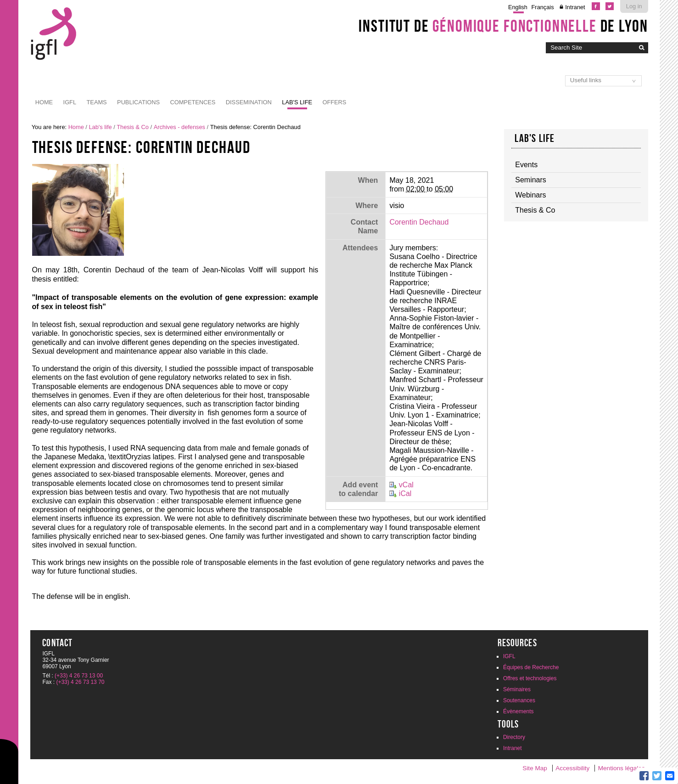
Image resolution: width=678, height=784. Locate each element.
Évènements (518, 711)
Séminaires (517, 689)
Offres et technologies (530, 678)
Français (543, 7)
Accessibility (572, 768)
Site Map (535, 768)
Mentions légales (622, 768)
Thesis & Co (133, 127)
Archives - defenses (179, 127)
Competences (193, 102)
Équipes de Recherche (531, 667)
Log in (634, 6)
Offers (335, 102)
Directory (514, 737)
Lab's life (297, 102)
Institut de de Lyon (503, 26)
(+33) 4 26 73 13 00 (79, 676)
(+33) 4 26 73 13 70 (80, 682)
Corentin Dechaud (419, 222)
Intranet (575, 7)
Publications (138, 102)
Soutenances (519, 700)
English (518, 7)
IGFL (70, 102)
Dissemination (249, 102)
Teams (97, 102)
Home (44, 102)
